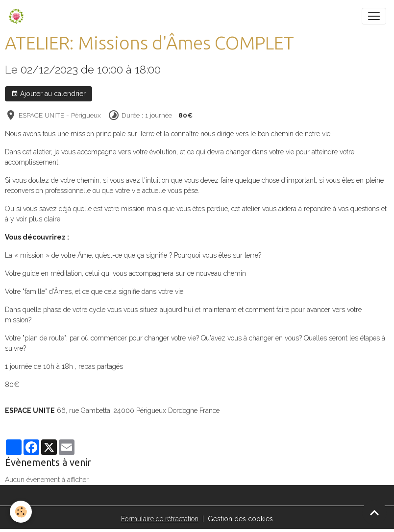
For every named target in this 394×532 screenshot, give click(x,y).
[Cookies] (21, 512)
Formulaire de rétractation (160, 519)
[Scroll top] (374, 512)
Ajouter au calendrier (49, 94)
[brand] (18, 16)
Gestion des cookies (240, 519)
